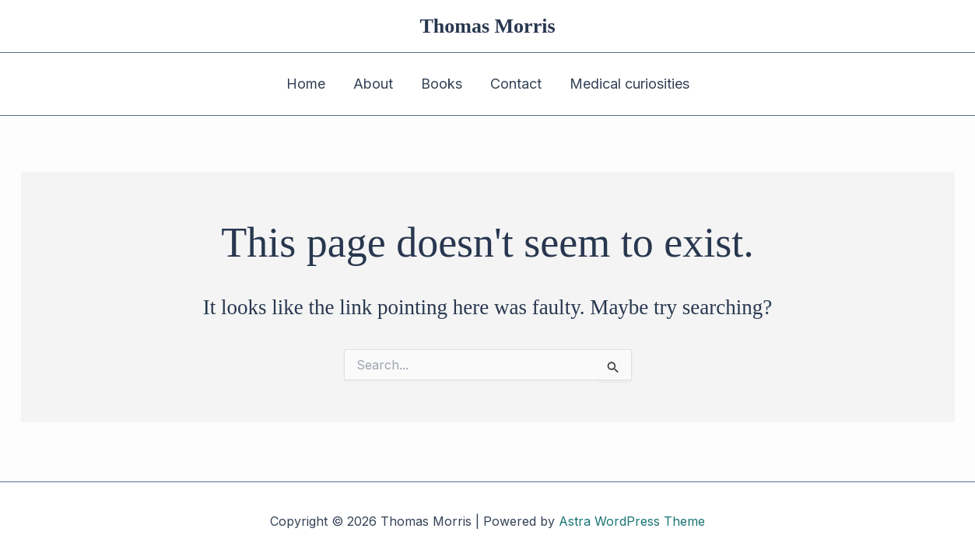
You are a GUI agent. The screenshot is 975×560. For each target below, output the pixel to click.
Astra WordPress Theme (632, 521)
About (373, 84)
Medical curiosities (630, 84)
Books (442, 84)
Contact (516, 84)
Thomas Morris (487, 26)
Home (306, 84)
